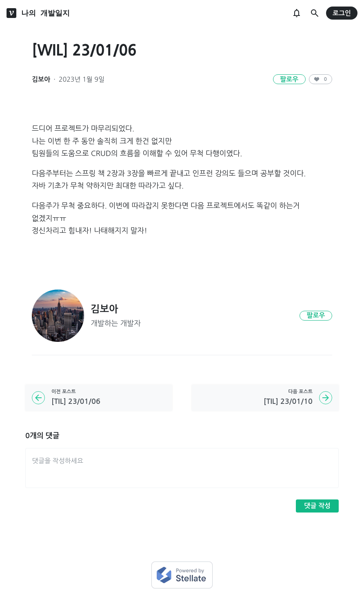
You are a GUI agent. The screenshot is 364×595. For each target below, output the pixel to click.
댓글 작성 (317, 506)
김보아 (41, 79)
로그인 (342, 13)
